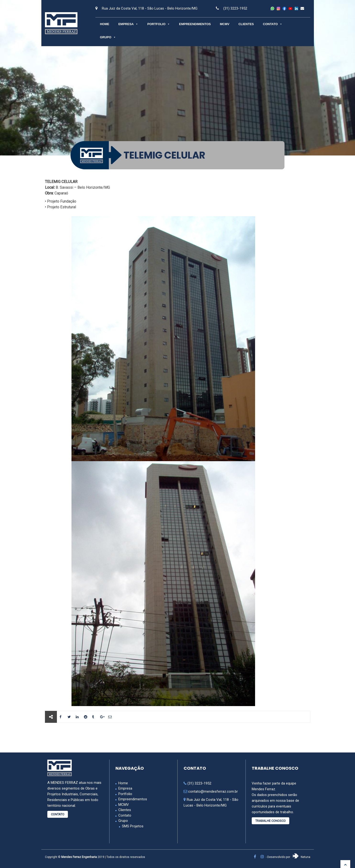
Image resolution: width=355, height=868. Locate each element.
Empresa (128, 24)
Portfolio (159, 24)
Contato (273, 24)
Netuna (301, 857)
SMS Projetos (133, 826)
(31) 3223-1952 (235, 8)
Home (105, 24)
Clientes (246, 24)
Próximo (293, 738)
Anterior (62, 738)
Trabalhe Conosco (270, 821)
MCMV (225, 24)
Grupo (108, 37)
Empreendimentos (195, 24)
